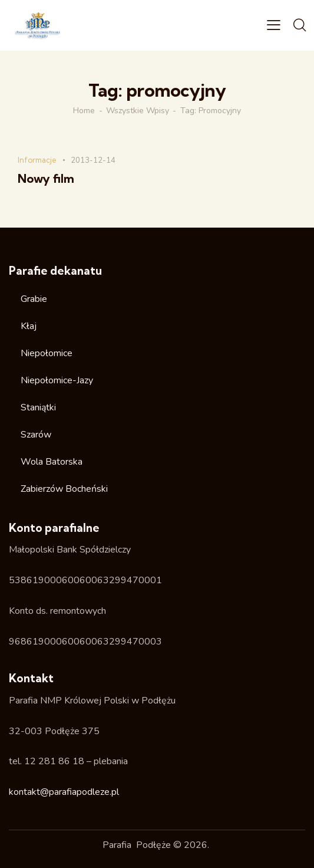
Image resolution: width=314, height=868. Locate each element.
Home (84, 111)
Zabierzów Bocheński (64, 489)
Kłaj (29, 326)
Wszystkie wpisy (138, 111)
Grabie (34, 299)
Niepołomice (47, 353)
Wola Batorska (52, 462)
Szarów (36, 435)
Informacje (37, 160)
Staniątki (38, 407)
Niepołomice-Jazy (57, 380)
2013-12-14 (93, 160)
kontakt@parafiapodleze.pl (64, 792)
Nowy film (46, 178)
